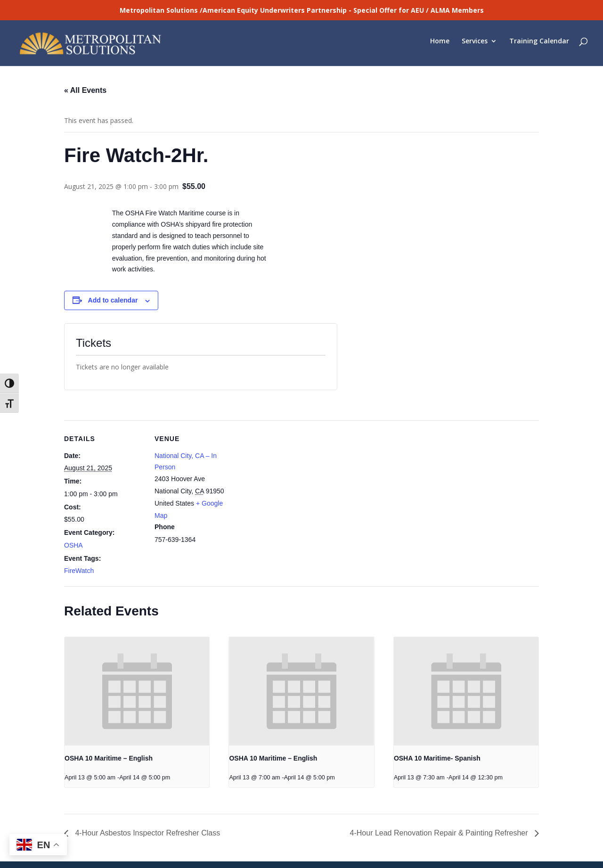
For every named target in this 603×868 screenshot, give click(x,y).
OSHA (73, 517)
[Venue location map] (295, 457)
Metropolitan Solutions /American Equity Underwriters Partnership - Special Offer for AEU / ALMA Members (302, 10)
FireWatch (79, 542)
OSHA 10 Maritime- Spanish (437, 730)
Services (475, 46)
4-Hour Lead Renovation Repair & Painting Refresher (440, 805)
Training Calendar (539, 46)
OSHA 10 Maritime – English (109, 730)
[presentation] (137, 663)
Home (440, 46)
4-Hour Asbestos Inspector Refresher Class (147, 805)
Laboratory (79, 846)
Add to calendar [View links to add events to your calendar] (113, 272)
